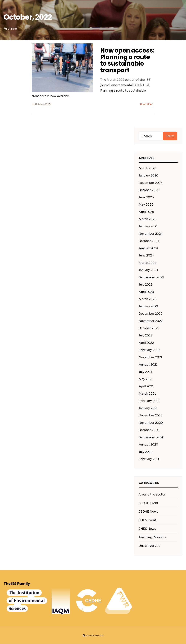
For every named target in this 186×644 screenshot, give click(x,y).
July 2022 (146, 335)
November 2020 (151, 423)
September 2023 (151, 277)
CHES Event (147, 520)
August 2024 (148, 248)
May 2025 (146, 204)
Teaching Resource (152, 537)
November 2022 (151, 321)
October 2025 (149, 190)
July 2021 (145, 372)
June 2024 (146, 255)
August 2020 (148, 444)
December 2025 (151, 183)
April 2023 (146, 292)
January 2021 (148, 408)
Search (170, 136)
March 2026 (148, 168)
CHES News (147, 529)
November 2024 (151, 234)
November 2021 (150, 357)
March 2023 (147, 299)
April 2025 (146, 212)
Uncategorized (149, 546)
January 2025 (148, 226)
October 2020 (149, 430)
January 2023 (148, 306)
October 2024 (149, 241)
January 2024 (149, 270)
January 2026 (148, 175)
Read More (146, 104)
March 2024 (148, 263)
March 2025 (148, 219)
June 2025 (146, 197)
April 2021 (146, 386)
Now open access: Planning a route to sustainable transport (127, 60)
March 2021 (147, 394)
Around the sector (152, 494)
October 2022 (149, 328)
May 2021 (146, 379)
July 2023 (146, 284)
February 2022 (149, 350)
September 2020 (151, 437)
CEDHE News (148, 511)
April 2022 (146, 343)
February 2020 (149, 459)
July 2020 (146, 452)
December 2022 (151, 314)
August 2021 (148, 364)
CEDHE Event (148, 503)
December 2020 (151, 415)
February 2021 (149, 401)
